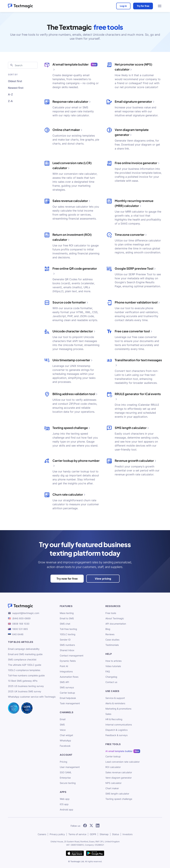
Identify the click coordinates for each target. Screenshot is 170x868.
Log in (123, 6)
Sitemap (104, 834)
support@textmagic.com (26, 613)
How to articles (113, 661)
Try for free (143, 6)
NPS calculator (113, 783)
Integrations (66, 671)
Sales (108, 714)
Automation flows (69, 677)
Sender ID (65, 640)
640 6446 (18, 634)
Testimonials (112, 645)
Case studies (112, 640)
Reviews (110, 634)
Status (116, 834)
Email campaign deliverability (24, 649)
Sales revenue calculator (119, 772)
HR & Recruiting (114, 719)
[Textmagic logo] (32, 606)
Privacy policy (57, 834)
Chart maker (112, 788)
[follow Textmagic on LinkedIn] (98, 826)
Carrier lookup (67, 693)
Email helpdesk (68, 698)
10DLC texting (68, 634)
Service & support (115, 698)
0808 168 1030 (21, 624)
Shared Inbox (67, 650)
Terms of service (77, 834)
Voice (63, 730)
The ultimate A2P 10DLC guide (25, 665)
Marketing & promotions (118, 709)
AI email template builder (119, 751)
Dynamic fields (68, 661)
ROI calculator (113, 767)
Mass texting (67, 613)
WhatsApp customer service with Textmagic (32, 697)
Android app (66, 810)
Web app (65, 799)
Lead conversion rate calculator (123, 762)
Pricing (64, 762)
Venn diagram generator (119, 778)
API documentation (116, 624)
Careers (42, 834)
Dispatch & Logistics (116, 730)
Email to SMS (67, 618)
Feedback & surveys (116, 735)
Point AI (64, 666)
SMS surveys (67, 687)
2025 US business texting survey (26, 686)
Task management (70, 703)
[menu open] (160, 6)
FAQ (108, 671)
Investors (127, 834)
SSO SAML (66, 772)
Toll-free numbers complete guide (26, 675)
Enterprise (65, 778)
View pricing (103, 579)
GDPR (93, 834)
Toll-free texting (68, 629)
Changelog (111, 677)
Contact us (111, 682)
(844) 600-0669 (21, 618)
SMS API (64, 682)
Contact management (72, 656)
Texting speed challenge (119, 799)
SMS (62, 725)
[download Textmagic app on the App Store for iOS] (75, 853)
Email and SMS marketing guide (25, 654)
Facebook (65, 746)
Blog (108, 629)
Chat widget (66, 735)
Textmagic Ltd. (77, 861)
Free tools (111, 613)
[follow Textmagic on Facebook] (85, 826)
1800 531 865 (20, 629)
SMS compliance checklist (22, 660)
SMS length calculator (117, 794)
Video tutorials (113, 666)
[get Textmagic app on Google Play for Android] (95, 853)
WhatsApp (65, 740)
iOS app (64, 804)
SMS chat (65, 624)
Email (63, 719)
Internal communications (119, 725)
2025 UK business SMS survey (25, 691)
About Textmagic (115, 618)
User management (70, 767)
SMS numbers (67, 645)
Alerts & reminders (115, 703)
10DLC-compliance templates (24, 670)
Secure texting (68, 783)
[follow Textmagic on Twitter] (91, 826)
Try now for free (67, 579)
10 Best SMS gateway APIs (23, 681)
